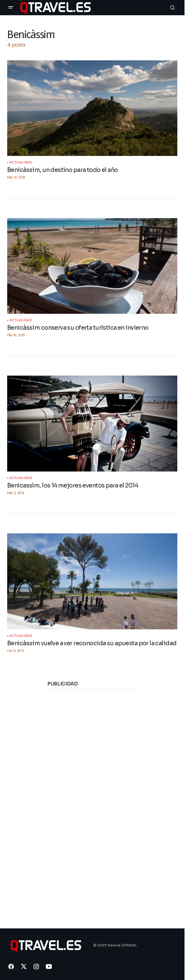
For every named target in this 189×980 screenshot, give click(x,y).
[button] (11, 7)
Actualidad (21, 162)
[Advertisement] (92, 785)
